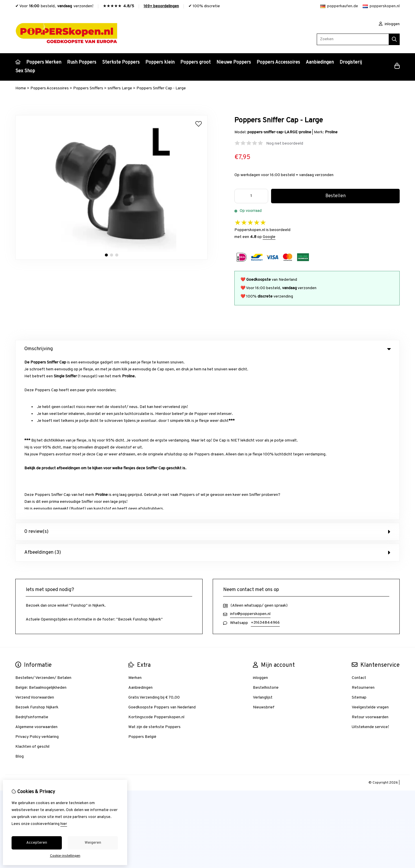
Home (21, 88)
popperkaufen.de (339, 6)
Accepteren (37, 843)
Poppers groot (196, 62)
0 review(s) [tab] (208, 370)
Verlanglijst (263, 536)
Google (269, 237)
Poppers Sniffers (88, 88)
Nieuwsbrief (264, 545)
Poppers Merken (44, 62)
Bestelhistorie (266, 526)
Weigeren (93, 843)
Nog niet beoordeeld (285, 144)
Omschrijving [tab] (208, 349)
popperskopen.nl (381, 6)
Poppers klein (160, 62)
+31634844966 (265, 461)
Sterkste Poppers (121, 62)
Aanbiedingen (320, 62)
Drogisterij (351, 62)
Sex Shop (25, 71)
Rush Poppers (82, 62)
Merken (135, 516)
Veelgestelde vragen (370, 545)
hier (64, 824)
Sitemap (359, 536)
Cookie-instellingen (65, 856)
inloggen (389, 24)
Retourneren (363, 526)
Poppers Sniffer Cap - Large (161, 88)
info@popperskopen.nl (250, 452)
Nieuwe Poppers (234, 62)
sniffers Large (120, 88)
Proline (331, 132)
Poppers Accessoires (278, 62)
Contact (359, 516)
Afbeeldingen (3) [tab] (208, 391)
